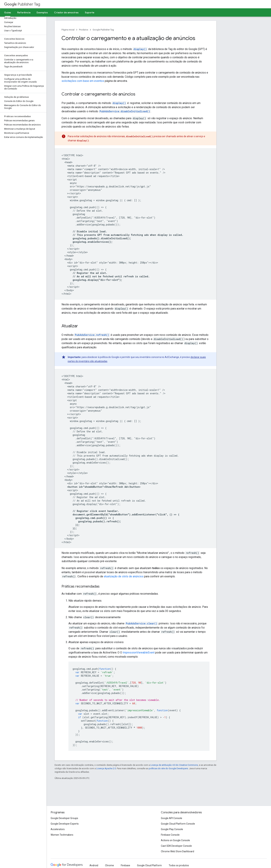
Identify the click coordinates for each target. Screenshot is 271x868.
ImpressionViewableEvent (139, 653)
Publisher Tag (22, 4)
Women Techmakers (62, 835)
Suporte (90, 12)
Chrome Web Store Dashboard (177, 851)
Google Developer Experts (65, 824)
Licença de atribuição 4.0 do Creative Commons (174, 765)
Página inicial (68, 30)
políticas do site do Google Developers (168, 768)
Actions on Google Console (175, 840)
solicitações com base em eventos (83, 81)
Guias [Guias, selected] (8, 12)
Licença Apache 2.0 (106, 768)
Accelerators (58, 829)
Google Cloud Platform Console (178, 824)
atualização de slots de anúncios (124, 576)
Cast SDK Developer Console (176, 846)
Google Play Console (172, 829)
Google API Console (172, 818)
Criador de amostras (66, 12)
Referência (24, 12)
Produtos (84, 30)
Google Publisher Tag (103, 30)
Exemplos (42, 12)
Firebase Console (170, 835)
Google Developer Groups (64, 818)
